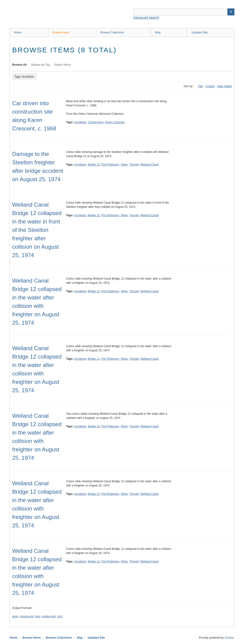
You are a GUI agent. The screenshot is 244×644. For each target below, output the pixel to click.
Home (18, 32)
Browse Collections (112, 32)
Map (158, 32)
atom (15, 616)
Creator (210, 86)
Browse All (19, 65)
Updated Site (200, 32)
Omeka (229, 638)
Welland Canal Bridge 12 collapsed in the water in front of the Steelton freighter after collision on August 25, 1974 (37, 230)
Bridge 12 (94, 165)
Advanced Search (146, 18)
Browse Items (61, 32)
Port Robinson (110, 165)
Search (231, 12)
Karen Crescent (115, 122)
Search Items (63, 65)
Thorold (134, 165)
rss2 (60, 616)
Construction (96, 122)
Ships (124, 165)
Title (200, 86)
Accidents (80, 122)
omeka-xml (49, 616)
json (38, 616)
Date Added (224, 86)
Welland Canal (149, 165)
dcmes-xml (27, 616)
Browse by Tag (41, 65)
